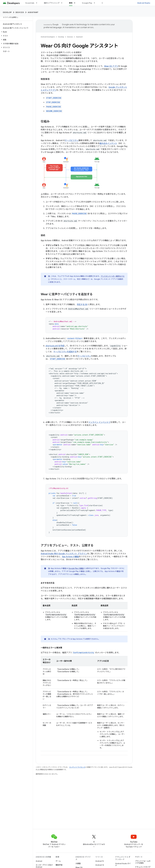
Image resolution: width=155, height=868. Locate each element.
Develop (7, 12)
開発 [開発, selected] (71, 3)
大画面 (78, 863)
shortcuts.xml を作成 (55, 346)
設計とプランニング (52, 3)
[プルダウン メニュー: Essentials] (38, 3)
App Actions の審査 (70, 557)
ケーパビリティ (72, 140)
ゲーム (58, 861)
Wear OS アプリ (111, 66)
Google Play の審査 (76, 568)
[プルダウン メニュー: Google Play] (95, 3)
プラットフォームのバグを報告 (143, 862)
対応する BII (82, 305)
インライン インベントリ (99, 422)
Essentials (30, 3)
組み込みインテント (108, 143)
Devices (20, 12)
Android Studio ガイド (123, 864)
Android (39, 861)
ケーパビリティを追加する (65, 352)
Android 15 (100, 861)
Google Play (87, 3)
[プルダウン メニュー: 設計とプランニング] (63, 3)
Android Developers (48, 37)
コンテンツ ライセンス (77, 767)
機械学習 (59, 865)
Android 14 (100, 865)
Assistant (33, 12)
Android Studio (144, 3)
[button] (16, 32)
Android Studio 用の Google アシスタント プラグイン (64, 554)
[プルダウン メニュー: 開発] (76, 3)
